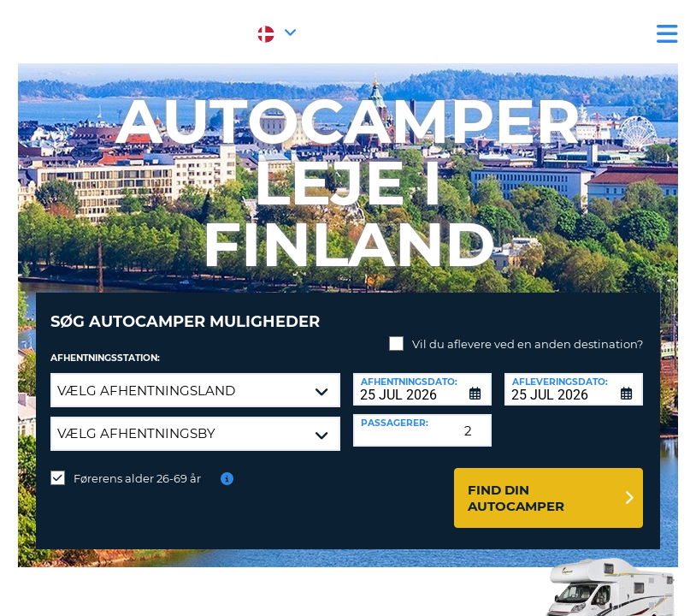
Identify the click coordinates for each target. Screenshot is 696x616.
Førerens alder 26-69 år (137, 465)
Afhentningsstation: (105, 345)
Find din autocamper (516, 485)
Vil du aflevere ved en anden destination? (528, 331)
